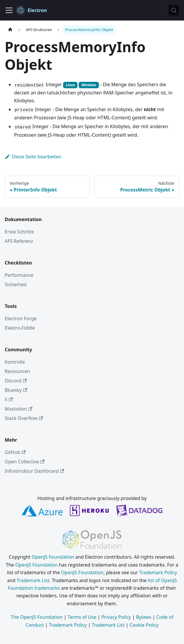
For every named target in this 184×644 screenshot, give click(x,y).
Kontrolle (15, 362)
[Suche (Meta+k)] (174, 10)
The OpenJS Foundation (37, 617)
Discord (16, 381)
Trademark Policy (158, 572)
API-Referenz (19, 241)
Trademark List (33, 580)
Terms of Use (82, 617)
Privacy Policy (116, 617)
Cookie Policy (144, 625)
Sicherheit (16, 284)
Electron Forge (21, 318)
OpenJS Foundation (53, 557)
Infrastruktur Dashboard (34, 471)
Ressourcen (17, 371)
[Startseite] (10, 30)
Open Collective (25, 462)
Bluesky (16, 390)
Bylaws (144, 617)
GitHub (15, 452)
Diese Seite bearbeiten (33, 157)
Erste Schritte (19, 232)
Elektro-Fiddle (20, 328)
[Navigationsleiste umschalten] (9, 10)
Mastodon (18, 409)
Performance (19, 275)
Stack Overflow (24, 418)
